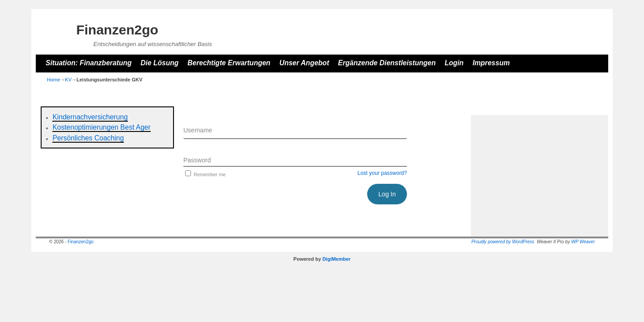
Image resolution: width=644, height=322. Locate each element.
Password (197, 160)
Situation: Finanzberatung (89, 63)
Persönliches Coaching (88, 138)
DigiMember (337, 259)
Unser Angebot (304, 63)
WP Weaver (583, 242)
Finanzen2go (117, 30)
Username (198, 130)
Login (454, 63)
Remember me (204, 174)
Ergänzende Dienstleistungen (387, 63)
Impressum (491, 63)
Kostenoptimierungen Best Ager (101, 127)
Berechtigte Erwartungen (229, 63)
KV (68, 80)
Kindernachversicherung (90, 117)
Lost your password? (382, 173)
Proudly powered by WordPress (503, 242)
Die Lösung (159, 63)
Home (53, 80)
